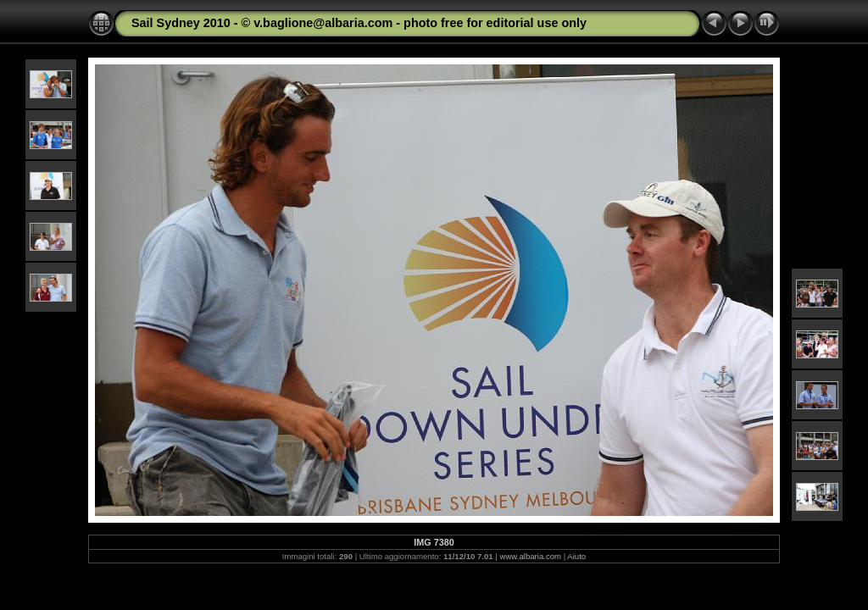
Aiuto (576, 556)
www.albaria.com (531, 556)
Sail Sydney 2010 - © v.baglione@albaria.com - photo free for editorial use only (359, 23)
